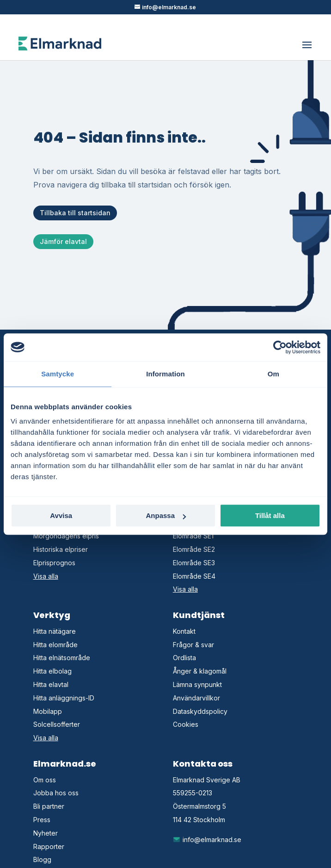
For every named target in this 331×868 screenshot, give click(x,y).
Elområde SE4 (194, 576)
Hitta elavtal (51, 684)
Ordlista (184, 658)
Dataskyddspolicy (200, 711)
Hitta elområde (55, 645)
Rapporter (49, 846)
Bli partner (49, 806)
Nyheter (46, 833)
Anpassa (166, 515)
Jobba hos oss (56, 793)
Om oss (45, 780)
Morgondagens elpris (66, 536)
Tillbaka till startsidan (75, 213)
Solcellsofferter (57, 724)
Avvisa (61, 515)
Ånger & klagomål (200, 671)
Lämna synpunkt (197, 684)
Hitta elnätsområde (62, 658)
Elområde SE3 (194, 563)
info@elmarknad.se (207, 840)
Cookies (186, 724)
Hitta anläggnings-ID (64, 698)
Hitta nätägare (55, 631)
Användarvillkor (196, 698)
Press (42, 820)
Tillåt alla (270, 515)
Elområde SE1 (193, 536)
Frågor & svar (193, 645)
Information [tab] (165, 374)
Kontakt (184, 631)
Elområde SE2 (194, 549)
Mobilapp (48, 711)
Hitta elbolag (52, 671)
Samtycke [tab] (58, 374)
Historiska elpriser (61, 549)
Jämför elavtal (63, 241)
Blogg (42, 859)
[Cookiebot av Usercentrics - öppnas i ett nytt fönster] (280, 347)
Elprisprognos (54, 563)
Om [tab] (273, 374)
